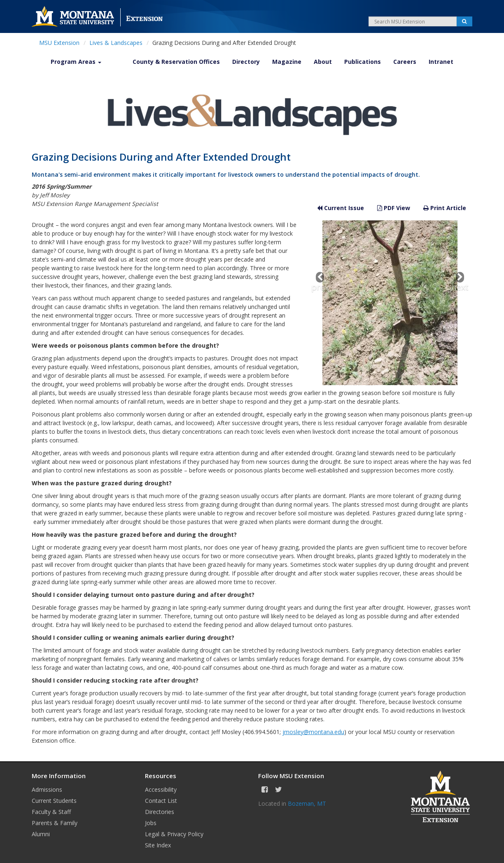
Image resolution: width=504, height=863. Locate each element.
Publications (363, 62)
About (323, 62)
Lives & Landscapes (116, 43)
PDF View (394, 208)
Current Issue (341, 208)
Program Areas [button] (76, 62)
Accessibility (161, 789)
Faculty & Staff (51, 812)
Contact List (161, 801)
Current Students (54, 801)
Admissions (47, 789)
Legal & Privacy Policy (174, 834)
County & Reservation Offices (176, 62)
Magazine (287, 62)
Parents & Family (55, 823)
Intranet (441, 62)
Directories (160, 812)
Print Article (445, 208)
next (460, 282)
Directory (246, 62)
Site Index (158, 845)
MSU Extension (59, 43)
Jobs (151, 823)
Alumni (41, 834)
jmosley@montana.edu (313, 732)
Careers (405, 62)
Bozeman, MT (307, 803)
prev (320, 282)
